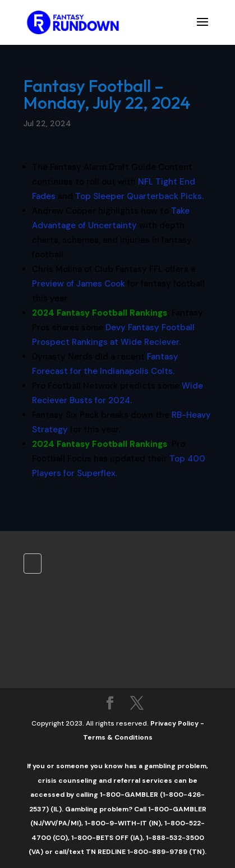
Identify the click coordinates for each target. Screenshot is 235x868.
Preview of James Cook (79, 284)
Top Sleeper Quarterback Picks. (139, 196)
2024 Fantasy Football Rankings (100, 313)
